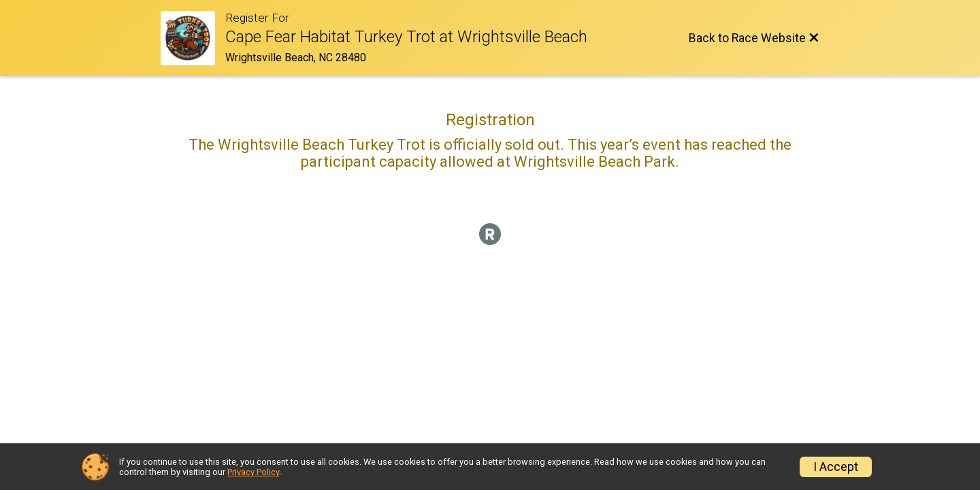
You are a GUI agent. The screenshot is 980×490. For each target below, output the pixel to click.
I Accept (836, 467)
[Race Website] (193, 38)
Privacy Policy (253, 472)
